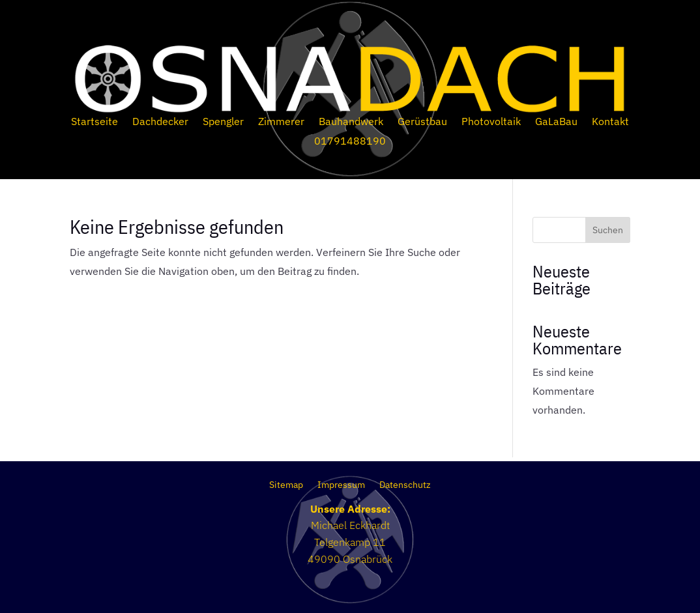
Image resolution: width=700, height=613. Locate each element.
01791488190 (350, 142)
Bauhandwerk (351, 122)
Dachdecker (160, 122)
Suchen (608, 230)
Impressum (341, 485)
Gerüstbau (422, 122)
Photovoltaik (491, 122)
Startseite (95, 122)
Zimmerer (281, 122)
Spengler (223, 122)
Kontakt (610, 122)
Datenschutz (405, 485)
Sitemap (286, 485)
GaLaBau (556, 122)
